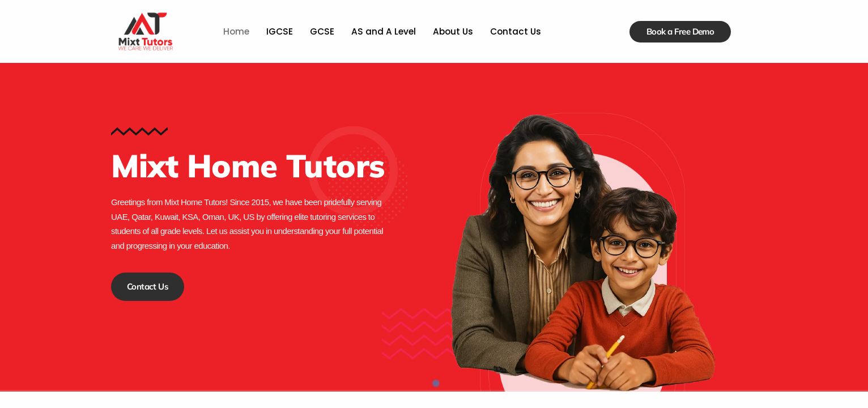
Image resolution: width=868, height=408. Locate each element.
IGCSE (281, 31)
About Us (452, 31)
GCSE (323, 31)
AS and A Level (383, 31)
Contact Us (514, 31)
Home (238, 31)
